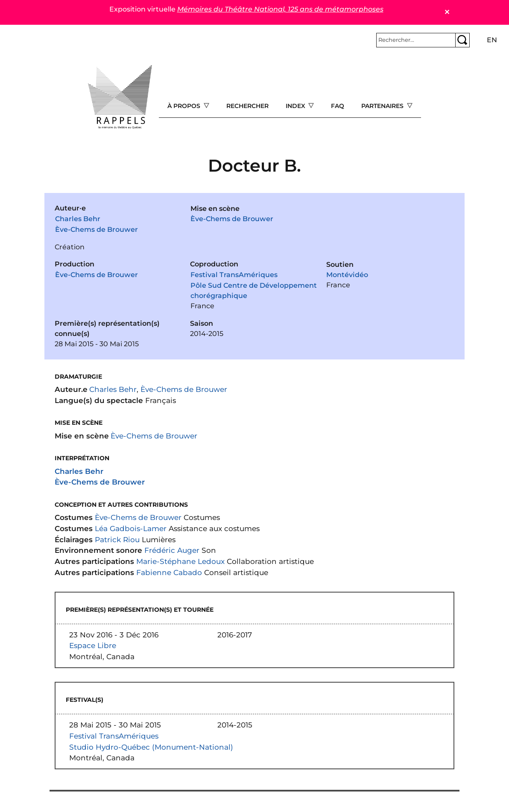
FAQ (338, 106)
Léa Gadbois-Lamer (131, 528)
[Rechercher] (416, 40)
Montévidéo (347, 275)
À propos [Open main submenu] (185, 106)
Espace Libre (93, 645)
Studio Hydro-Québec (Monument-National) (151, 747)
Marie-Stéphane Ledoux (180, 561)
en (492, 40)
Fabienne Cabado (169, 572)
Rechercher (247, 106)
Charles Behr (78, 219)
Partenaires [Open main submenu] (383, 106)
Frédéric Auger (172, 550)
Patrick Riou (117, 539)
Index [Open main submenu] (296, 106)
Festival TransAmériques (234, 275)
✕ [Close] (447, 12)
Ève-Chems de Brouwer (97, 229)
